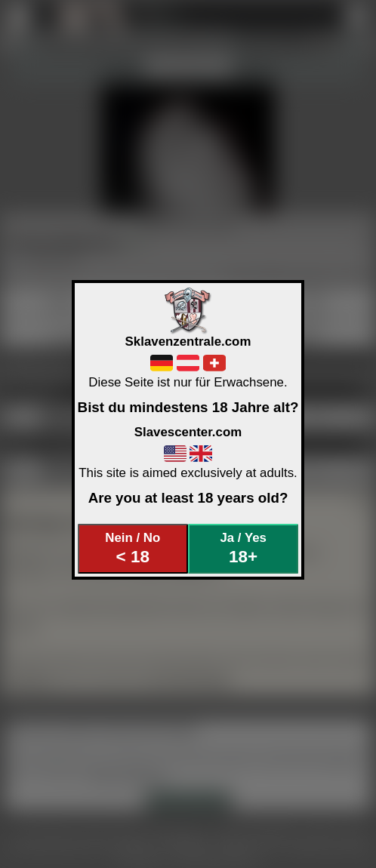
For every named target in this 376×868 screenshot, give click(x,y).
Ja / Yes (243, 548)
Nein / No (133, 548)
